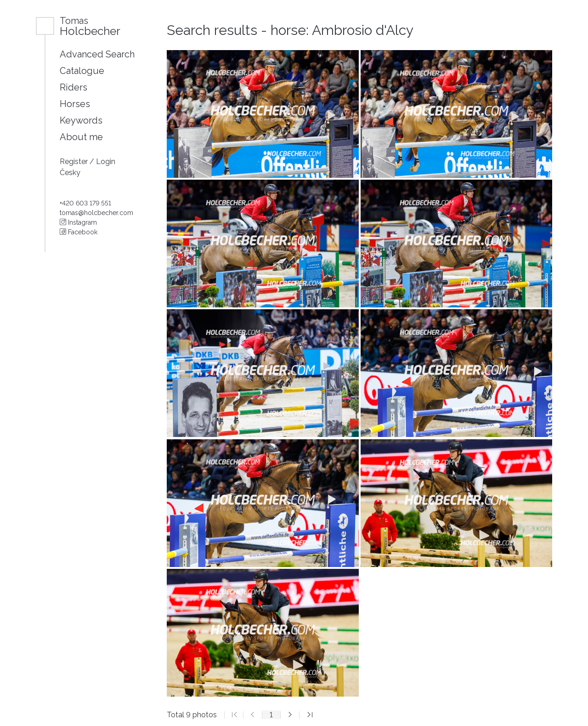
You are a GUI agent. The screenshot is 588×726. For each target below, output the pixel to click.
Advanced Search (97, 54)
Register (75, 162)
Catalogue (82, 71)
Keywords (81, 120)
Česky (70, 173)
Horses (75, 104)
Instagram (78, 222)
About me (81, 137)
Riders (73, 87)
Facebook (79, 232)
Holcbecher (90, 26)
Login (106, 162)
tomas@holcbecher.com (96, 213)
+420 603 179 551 (85, 203)
